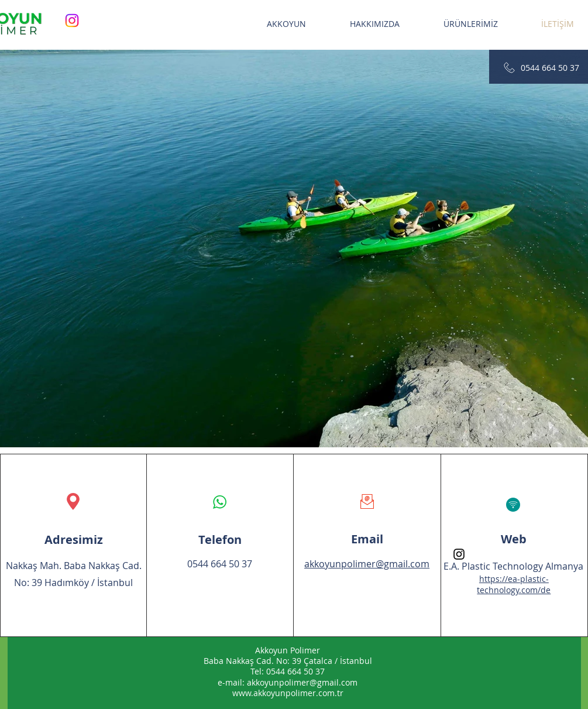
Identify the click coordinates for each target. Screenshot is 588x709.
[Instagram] (72, 20)
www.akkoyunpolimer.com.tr (288, 693)
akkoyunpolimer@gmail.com (302, 682)
